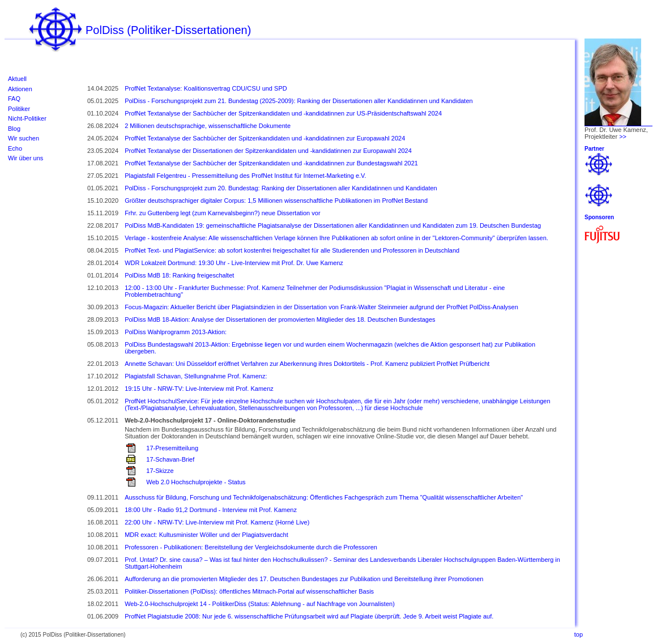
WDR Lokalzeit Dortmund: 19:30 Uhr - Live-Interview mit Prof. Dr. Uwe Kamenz (234, 263)
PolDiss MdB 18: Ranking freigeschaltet (179, 275)
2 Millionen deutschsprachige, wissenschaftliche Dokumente (208, 126)
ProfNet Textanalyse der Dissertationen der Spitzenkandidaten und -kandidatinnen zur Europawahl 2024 (268, 151)
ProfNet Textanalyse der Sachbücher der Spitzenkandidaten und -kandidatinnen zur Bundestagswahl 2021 (271, 163)
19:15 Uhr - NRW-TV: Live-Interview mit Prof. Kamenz (199, 389)
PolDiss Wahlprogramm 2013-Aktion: (176, 332)
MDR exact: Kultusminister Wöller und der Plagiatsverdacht (206, 535)
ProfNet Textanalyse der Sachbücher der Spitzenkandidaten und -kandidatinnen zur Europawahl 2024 (265, 138)
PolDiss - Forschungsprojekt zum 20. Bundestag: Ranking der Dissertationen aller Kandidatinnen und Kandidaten (281, 188)
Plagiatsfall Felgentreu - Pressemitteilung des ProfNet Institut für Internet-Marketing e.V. (245, 176)
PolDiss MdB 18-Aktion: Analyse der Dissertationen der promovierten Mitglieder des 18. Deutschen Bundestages (280, 319)
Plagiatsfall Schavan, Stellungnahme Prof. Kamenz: (196, 376)
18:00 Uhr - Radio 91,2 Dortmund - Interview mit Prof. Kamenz (211, 510)
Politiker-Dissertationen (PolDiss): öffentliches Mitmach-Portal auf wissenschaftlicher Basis (249, 591)
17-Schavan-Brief (170, 459)
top (579, 634)
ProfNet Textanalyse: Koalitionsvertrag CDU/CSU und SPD (206, 88)
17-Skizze (160, 471)
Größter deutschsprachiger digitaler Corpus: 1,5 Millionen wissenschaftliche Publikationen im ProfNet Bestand (276, 201)
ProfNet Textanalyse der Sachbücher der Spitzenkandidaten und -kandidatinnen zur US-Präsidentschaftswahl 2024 (283, 113)
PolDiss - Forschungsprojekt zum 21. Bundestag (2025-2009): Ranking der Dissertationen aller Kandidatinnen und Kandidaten (299, 101)
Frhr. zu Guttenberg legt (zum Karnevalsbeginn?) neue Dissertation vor (222, 213)
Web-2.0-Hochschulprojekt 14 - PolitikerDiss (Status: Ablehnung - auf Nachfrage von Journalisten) (260, 604)
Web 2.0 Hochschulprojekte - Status (196, 482)
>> (623, 137)
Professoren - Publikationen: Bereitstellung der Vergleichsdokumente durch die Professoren (251, 547)
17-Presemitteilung (172, 448)
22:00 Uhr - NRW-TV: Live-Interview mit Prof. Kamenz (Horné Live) (217, 522)
